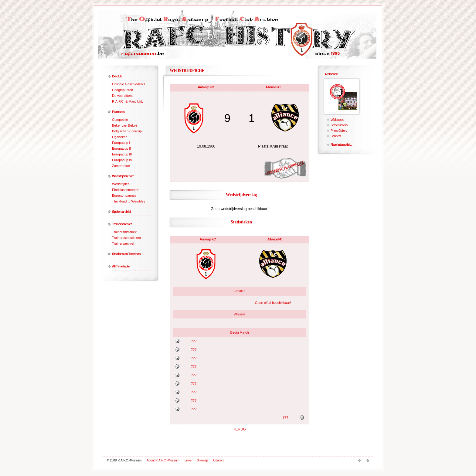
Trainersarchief (122, 224)
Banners (336, 136)
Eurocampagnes (124, 195)
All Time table (121, 266)
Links (188, 460)
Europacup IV (122, 160)
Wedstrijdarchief (123, 176)
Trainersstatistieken (126, 238)
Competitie (120, 120)
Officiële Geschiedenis (129, 84)
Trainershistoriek (124, 232)
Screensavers (339, 125)
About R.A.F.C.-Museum (163, 460)
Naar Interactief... (341, 144)
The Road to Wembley (129, 201)
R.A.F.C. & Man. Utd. (127, 101)
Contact (218, 460)
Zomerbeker (121, 166)
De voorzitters (122, 96)
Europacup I (121, 143)
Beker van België (125, 125)
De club (117, 76)
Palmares (118, 112)
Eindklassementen (126, 190)
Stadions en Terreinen (126, 254)
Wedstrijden (121, 184)
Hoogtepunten (122, 90)
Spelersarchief (121, 212)
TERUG (240, 429)
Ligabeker (119, 137)
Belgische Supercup (127, 131)
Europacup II (121, 148)
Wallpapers (337, 120)
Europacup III (122, 154)
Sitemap (202, 460)
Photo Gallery (339, 131)
